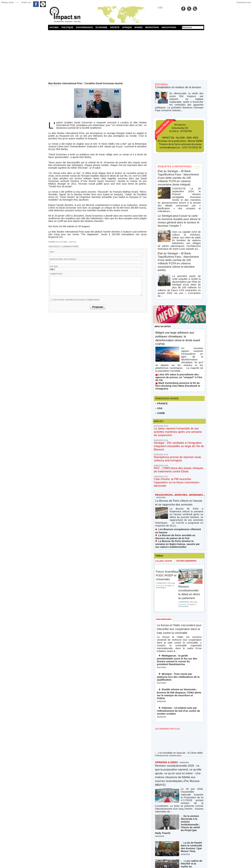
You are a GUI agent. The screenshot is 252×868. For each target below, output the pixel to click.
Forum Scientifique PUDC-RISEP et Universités (166, 496)
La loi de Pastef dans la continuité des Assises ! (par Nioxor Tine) (192, 745)
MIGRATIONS (152, 27)
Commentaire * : (57, 274)
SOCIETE (115, 27)
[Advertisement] (126, 55)
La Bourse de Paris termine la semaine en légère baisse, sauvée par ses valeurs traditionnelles (177, 463)
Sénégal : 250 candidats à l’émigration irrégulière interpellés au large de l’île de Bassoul (179, 382)
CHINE (160, 356)
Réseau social (7, 2)
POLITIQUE (67, 27)
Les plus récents (164, 479)
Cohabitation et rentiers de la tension (174, 87)
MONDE (138, 27)
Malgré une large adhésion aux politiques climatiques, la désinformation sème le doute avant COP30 (178, 295)
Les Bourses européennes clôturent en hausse (181, 453)
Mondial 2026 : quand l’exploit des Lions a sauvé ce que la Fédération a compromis (192, 782)
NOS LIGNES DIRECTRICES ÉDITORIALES (175, 819)
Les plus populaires (188, 479)
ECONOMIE (101, 27)
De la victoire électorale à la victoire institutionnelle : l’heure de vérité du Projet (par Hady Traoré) (192, 728)
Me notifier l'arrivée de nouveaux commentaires (77, 300)
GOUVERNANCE (84, 27)
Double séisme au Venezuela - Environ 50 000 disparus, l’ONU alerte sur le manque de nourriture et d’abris (179, 606)
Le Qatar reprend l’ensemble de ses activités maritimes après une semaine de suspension (177, 373)
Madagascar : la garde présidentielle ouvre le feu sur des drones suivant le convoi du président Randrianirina (178, 580)
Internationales (165, 542)
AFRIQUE (127, 27)
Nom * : (53, 252)
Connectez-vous (244, 2)
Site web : (54, 267)
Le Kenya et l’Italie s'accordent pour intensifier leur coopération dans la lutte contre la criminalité (178, 555)
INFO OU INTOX (163, 283)
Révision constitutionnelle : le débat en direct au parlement (190, 513)
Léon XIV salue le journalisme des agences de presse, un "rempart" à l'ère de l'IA (179, 325)
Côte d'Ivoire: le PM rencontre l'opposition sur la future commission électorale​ (179, 411)
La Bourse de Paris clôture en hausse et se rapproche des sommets (177, 430)
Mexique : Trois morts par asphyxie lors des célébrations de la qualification (178, 593)
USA (159, 351)
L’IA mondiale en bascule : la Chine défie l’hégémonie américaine (176, 664)
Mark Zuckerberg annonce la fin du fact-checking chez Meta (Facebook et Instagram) (177, 330)
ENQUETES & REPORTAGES (171, 159)
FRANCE (161, 346)
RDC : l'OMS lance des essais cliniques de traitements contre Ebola (176, 402)
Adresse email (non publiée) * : (64, 259)
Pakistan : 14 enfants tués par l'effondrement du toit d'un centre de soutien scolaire (178, 620)
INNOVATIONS (169, 27)
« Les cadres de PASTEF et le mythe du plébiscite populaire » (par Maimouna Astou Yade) (192, 764)
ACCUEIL (54, 27)
